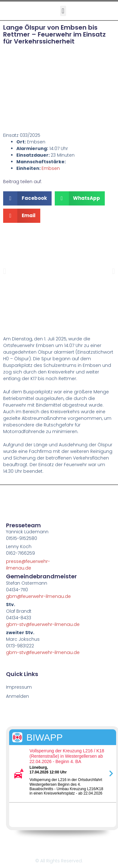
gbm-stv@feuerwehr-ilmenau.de (43, 624)
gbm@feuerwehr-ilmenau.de (38, 596)
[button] (63, 11)
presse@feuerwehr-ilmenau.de (28, 565)
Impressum (19, 687)
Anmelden (17, 696)
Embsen (51, 168)
